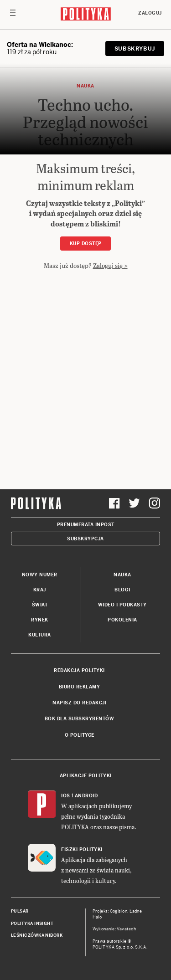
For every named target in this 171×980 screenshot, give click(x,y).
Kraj (40, 590)
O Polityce (80, 735)
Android (86, 796)
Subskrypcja (85, 539)
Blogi (122, 590)
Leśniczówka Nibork (37, 935)
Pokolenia (122, 620)
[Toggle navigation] (13, 15)
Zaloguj (150, 13)
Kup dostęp (86, 244)
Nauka (122, 575)
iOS (66, 796)
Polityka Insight (32, 924)
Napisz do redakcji (79, 703)
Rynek (40, 620)
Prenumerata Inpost (86, 525)
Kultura (40, 635)
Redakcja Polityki (79, 670)
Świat (40, 605)
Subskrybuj (135, 49)
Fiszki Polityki (82, 849)
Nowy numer (40, 575)
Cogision (119, 911)
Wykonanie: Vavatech (114, 929)
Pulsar (20, 911)
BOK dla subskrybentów (80, 719)
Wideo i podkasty (122, 605)
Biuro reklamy (80, 687)
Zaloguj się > (110, 265)
